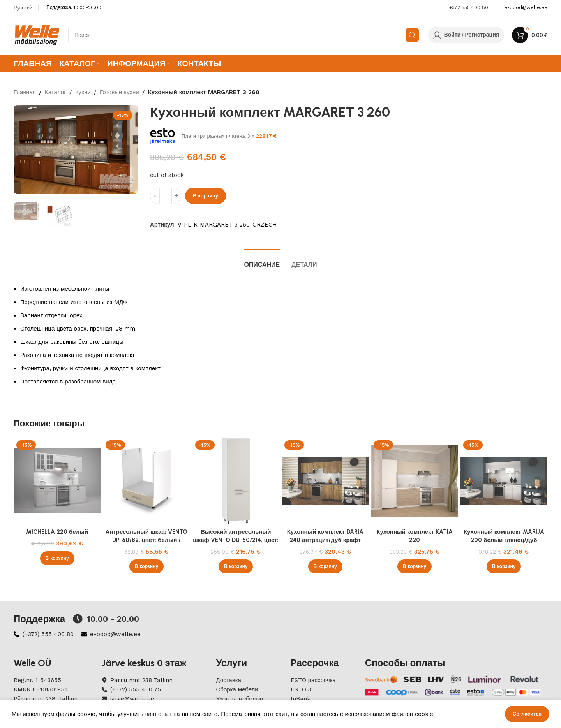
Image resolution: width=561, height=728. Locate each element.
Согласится (527, 714)
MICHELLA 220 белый (57, 532)
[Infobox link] (526, 8)
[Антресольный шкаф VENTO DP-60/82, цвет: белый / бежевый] (146, 481)
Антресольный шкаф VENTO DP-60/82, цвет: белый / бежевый (146, 540)
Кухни (83, 92)
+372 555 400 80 (469, 7)
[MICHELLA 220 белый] (57, 481)
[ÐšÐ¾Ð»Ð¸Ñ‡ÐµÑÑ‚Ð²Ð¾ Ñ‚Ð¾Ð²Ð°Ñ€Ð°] (166, 196)
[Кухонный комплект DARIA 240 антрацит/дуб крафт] (325, 481)
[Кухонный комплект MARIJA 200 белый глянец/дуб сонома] (504, 481)
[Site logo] (37, 35)
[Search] (244, 35)
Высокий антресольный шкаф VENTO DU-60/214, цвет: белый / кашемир (236, 540)
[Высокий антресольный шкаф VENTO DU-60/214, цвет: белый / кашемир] (236, 481)
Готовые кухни (119, 92)
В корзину (206, 196)
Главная (25, 92)
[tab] (262, 261)
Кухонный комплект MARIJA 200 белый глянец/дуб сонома (504, 540)
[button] (57, 558)
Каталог (56, 92)
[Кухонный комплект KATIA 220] (414, 481)
